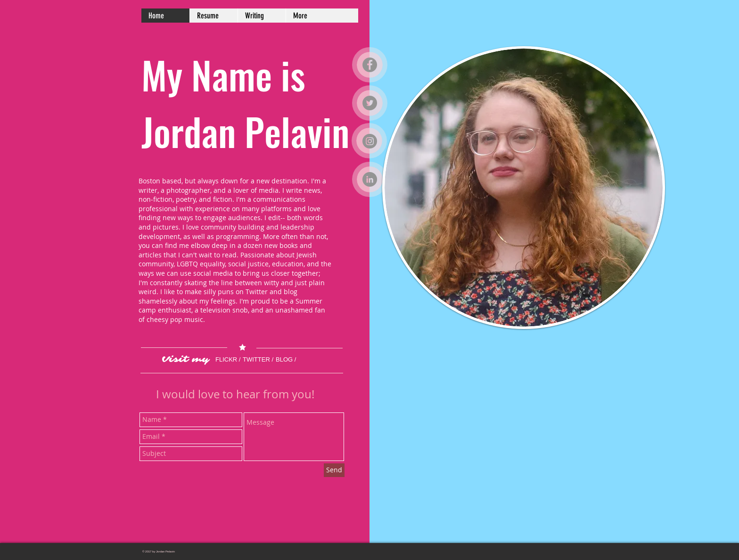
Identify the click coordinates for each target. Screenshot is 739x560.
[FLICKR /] (231, 360)
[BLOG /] (290, 360)
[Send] (334, 470)
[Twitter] (370, 103)
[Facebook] (370, 65)
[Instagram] (370, 141)
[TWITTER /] (268, 360)
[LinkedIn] (370, 179)
